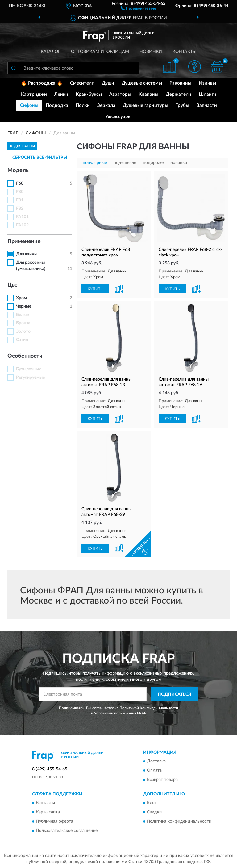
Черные (24, 306)
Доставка (156, 761)
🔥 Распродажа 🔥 (42, 83)
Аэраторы (120, 94)
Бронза (23, 323)
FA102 (22, 225)
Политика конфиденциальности (179, 822)
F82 (20, 209)
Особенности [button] (25, 356)
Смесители (82, 83)
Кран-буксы (89, 94)
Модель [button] (18, 171)
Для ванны (27, 254)
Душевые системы (142, 83)
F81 (20, 200)
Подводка (57, 105)
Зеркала (106, 105)
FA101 (22, 217)
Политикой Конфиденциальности (149, 708)
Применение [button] (24, 242)
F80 (20, 192)
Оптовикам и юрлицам (100, 52)
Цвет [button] (14, 285)
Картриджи (34, 94)
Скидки (154, 812)
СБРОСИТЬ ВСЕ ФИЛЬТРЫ (40, 158)
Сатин (22, 340)
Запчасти (207, 105)
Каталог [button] (51, 52)
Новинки (151, 52)
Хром (21, 298)
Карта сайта (48, 812)
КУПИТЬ (95, 289)
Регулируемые (30, 377)
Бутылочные (29, 369)
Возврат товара (162, 780)
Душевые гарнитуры (146, 105)
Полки (83, 105)
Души (108, 83)
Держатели (179, 94)
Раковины (180, 83)
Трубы (182, 105)
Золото (23, 331)
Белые (22, 315)
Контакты (185, 52)
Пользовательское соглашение (67, 831)
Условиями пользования (115, 713)
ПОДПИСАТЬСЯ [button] (175, 694)
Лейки (61, 94)
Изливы (207, 83)
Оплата (154, 770)
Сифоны (29, 105)
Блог (152, 803)
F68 (20, 183)
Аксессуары (119, 117)
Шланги (208, 94)
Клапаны (148, 94)
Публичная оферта (54, 822)
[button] (138, 8)
